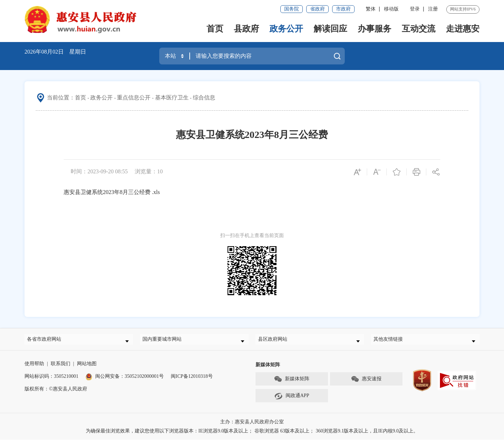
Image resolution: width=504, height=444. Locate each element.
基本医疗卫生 (172, 98)
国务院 (292, 9)
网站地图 (87, 368)
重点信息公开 (134, 98)
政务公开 (286, 29)
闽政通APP (292, 400)
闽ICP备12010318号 (192, 380)
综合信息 (204, 98)
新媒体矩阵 (292, 383)
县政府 (246, 29)
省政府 (317, 9)
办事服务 (374, 29)
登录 (415, 9)
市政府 (343, 9)
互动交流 (419, 29)
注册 (433, 9)
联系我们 (61, 368)
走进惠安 (463, 29)
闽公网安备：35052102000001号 (125, 380)
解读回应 (330, 29)
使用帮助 (34, 368)
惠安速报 (366, 383)
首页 (215, 29)
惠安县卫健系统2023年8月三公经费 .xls (112, 192)
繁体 (371, 9)
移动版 (391, 9)
